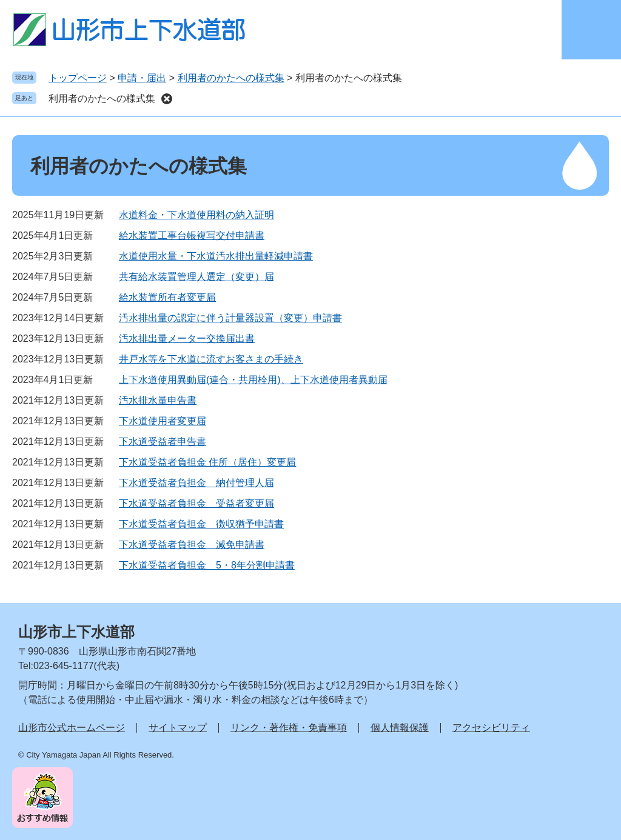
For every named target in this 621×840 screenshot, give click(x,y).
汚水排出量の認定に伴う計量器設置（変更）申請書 (230, 318)
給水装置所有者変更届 (167, 297)
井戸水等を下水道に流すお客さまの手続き (211, 359)
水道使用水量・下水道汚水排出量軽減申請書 (216, 256)
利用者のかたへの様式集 (231, 78)
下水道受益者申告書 (163, 442)
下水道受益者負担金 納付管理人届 (196, 483)
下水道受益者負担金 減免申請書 (192, 545)
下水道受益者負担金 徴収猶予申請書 (201, 524)
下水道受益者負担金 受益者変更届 (196, 503)
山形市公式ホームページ (72, 728)
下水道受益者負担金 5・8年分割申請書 (207, 565)
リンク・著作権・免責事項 (289, 728)
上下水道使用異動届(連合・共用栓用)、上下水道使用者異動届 (253, 380)
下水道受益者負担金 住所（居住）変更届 (207, 462)
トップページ (78, 78)
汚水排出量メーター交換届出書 (187, 338)
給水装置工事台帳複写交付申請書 (192, 235)
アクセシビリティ (491, 728)
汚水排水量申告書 (158, 400)
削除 (167, 99)
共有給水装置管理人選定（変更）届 (196, 277)
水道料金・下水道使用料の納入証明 (196, 215)
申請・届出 (142, 78)
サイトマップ (178, 728)
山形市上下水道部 (76, 632)
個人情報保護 (400, 728)
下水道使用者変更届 (163, 421)
